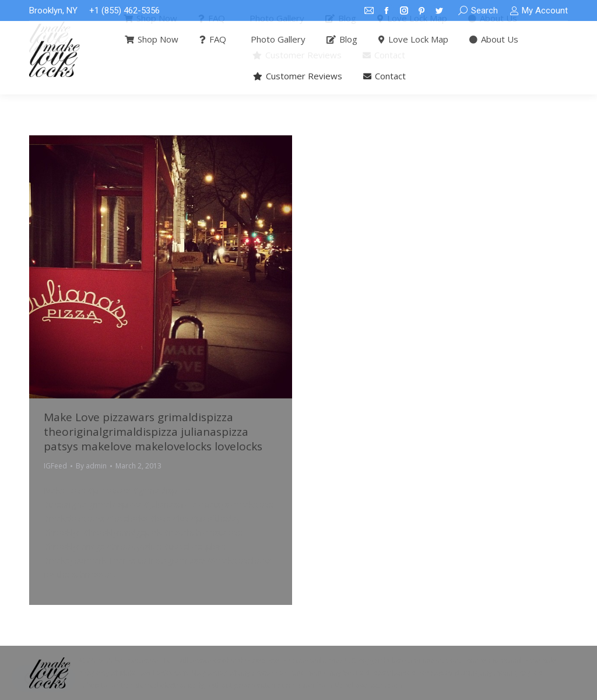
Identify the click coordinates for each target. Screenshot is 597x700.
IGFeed (55, 466)
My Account (539, 11)
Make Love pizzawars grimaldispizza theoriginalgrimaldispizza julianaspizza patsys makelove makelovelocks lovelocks (153, 432)
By (91, 466)
